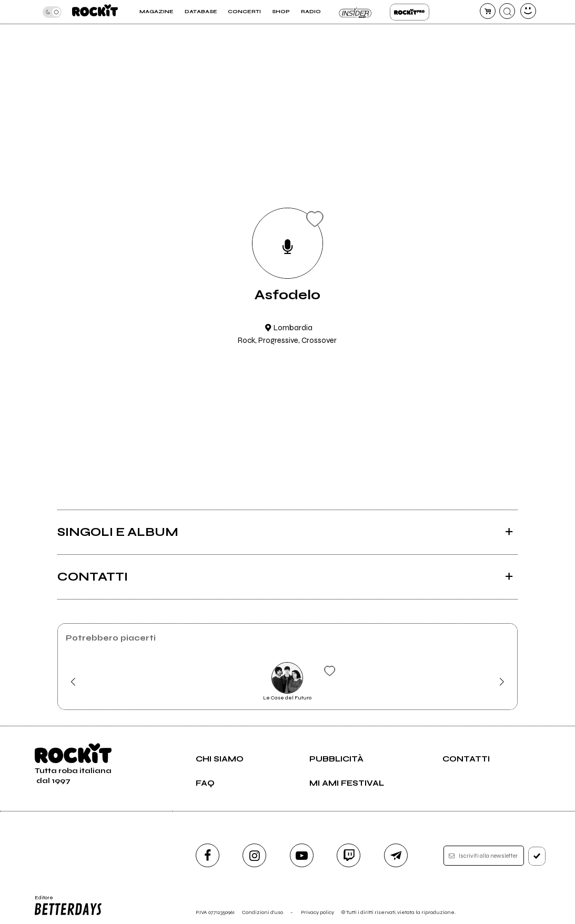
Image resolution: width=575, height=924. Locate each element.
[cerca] (507, 11)
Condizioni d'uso (263, 912)
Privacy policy (317, 912)
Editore (68, 906)
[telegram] (396, 855)
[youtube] (302, 855)
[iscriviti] (537, 856)
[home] (95, 12)
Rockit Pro (410, 12)
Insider (355, 12)
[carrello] (488, 11)
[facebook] (208, 855)
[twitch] (349, 855)
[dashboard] (528, 11)
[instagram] (254, 855)
